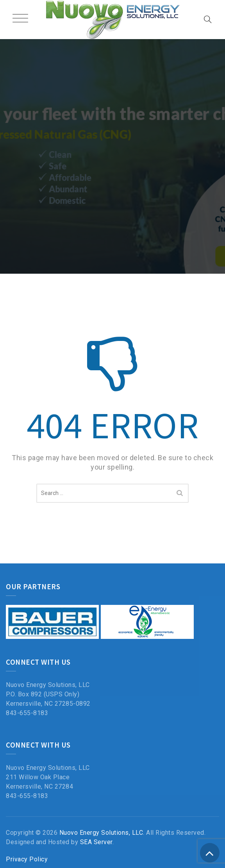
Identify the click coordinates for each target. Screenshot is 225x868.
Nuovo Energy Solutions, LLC (101, 833)
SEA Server (96, 842)
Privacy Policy (27, 859)
